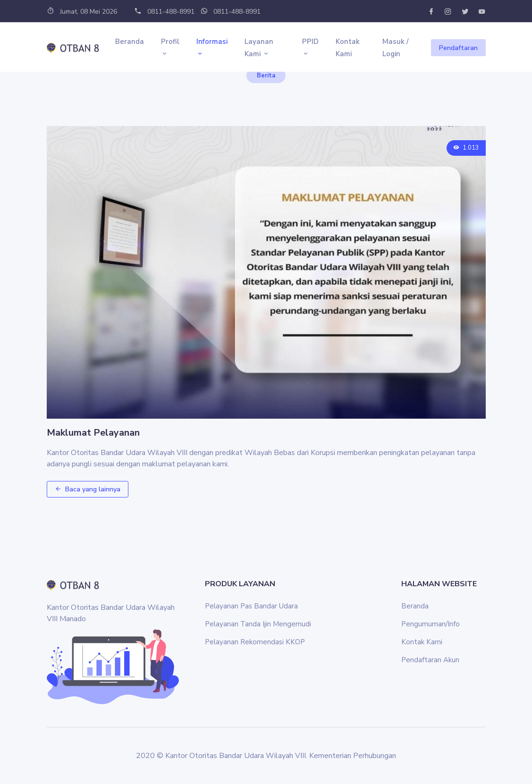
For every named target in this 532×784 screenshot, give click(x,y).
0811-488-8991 (164, 12)
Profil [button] (170, 48)
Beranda (130, 42)
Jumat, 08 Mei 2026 (82, 12)
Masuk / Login (395, 48)
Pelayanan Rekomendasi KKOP (255, 642)
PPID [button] (310, 48)
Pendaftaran (458, 48)
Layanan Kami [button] (259, 48)
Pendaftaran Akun (430, 660)
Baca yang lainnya (88, 489)
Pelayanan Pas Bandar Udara (251, 606)
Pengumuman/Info (431, 624)
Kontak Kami (348, 48)
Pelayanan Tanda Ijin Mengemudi (258, 624)
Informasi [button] (212, 48)
